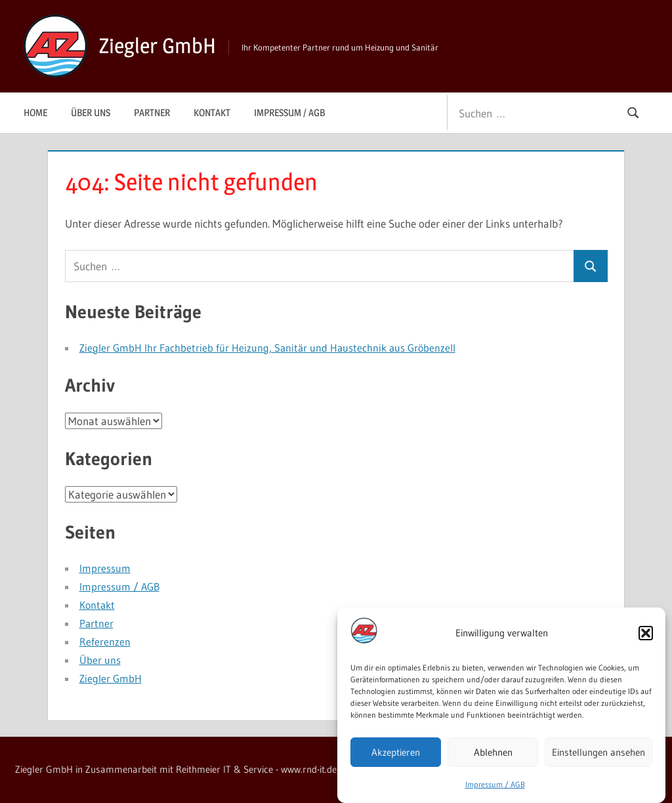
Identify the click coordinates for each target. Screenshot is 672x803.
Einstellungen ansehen (598, 755)
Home (35, 113)
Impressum (105, 568)
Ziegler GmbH (157, 46)
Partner (152, 113)
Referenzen (105, 642)
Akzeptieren (396, 755)
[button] (646, 636)
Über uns (91, 113)
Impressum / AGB (495, 788)
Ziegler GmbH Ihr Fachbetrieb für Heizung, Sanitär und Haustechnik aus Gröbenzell (267, 348)
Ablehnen (493, 755)
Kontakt (212, 113)
